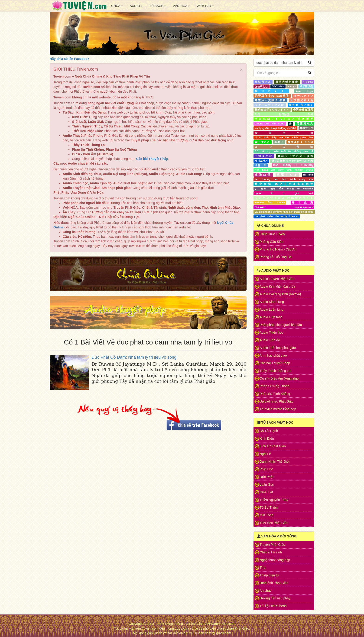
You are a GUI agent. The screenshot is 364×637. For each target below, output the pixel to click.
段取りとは (284, 133)
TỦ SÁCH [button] (158, 6)
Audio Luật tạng (271, 317)
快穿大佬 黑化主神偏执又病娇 (284, 184)
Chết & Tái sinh (271, 552)
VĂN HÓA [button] (181, 6)
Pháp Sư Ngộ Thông (275, 386)
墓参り (279, 142)
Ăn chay (266, 591)
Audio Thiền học (271, 332)
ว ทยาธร (308, 82)
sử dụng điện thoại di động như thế (275, 128)
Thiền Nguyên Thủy (274, 500)
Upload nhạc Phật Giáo (277, 401)
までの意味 (284, 147)
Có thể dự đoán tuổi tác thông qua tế (284, 151)
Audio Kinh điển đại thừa (278, 286)
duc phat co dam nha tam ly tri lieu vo (277, 216)
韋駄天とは (263, 82)
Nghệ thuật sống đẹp (275, 560)
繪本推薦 (302, 202)
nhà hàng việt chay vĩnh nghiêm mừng (284, 170)
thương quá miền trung (270, 123)
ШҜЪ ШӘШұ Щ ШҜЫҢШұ (293, 165)
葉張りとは (287, 175)
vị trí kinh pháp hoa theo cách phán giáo (284, 137)
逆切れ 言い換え (301, 105)
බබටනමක (278, 86)
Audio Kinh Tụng (272, 302)
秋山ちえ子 (271, 91)
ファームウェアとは (270, 105)
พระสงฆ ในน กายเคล (270, 202)
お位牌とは (262, 86)
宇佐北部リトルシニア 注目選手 (284, 119)
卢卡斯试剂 (306, 86)
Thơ (263, 568)
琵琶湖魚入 (305, 123)
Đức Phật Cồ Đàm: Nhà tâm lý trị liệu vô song (134, 357)
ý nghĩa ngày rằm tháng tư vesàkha (284, 188)
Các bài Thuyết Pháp (275, 363)
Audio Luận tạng (272, 309)
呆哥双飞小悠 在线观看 (272, 96)
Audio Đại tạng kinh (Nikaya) (280, 294)
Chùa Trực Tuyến (272, 234)
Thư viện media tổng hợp (278, 409)
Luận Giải (267, 484)
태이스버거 (261, 161)
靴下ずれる (263, 142)
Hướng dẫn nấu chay (275, 598)
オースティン (303, 96)
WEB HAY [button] (205, 6)
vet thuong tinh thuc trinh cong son (284, 179)
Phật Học (266, 469)
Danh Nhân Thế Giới (275, 461)
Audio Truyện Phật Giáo (277, 279)
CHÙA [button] (117, 6)
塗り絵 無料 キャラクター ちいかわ (292, 161)
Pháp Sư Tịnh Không (275, 394)
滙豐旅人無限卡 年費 (270, 100)
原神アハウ (306, 128)
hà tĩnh (308, 175)
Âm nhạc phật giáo (273, 355)
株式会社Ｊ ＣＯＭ (300, 142)
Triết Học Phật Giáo (274, 523)
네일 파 (261, 165)
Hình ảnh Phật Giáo (274, 583)
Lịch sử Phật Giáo (273, 446)
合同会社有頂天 (303, 110)
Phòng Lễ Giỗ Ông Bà (276, 257)
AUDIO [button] (136, 6)
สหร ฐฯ (292, 86)
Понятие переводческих (284, 207)
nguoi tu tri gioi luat (284, 193)
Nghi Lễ (265, 454)
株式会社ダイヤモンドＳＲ (272, 110)
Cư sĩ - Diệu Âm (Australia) (279, 378)
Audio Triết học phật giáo (278, 348)
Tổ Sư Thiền (269, 507)
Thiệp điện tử (269, 575)
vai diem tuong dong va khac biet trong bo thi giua (284, 212)
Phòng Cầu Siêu (272, 242)
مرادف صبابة (304, 91)
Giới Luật (266, 492)
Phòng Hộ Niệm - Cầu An (278, 249)
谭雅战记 (263, 175)
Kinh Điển (267, 439)
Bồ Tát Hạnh (269, 431)
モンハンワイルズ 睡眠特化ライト (284, 198)
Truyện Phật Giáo (273, 545)
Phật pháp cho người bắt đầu (281, 325)
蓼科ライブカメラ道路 (295, 156)
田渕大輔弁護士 (287, 82)
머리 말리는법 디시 (284, 114)
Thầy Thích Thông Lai (276, 371)
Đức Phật (267, 477)
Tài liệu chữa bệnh (273, 606)
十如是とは (264, 156)
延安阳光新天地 (302, 100)
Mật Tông (267, 515)
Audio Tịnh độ (270, 340)
